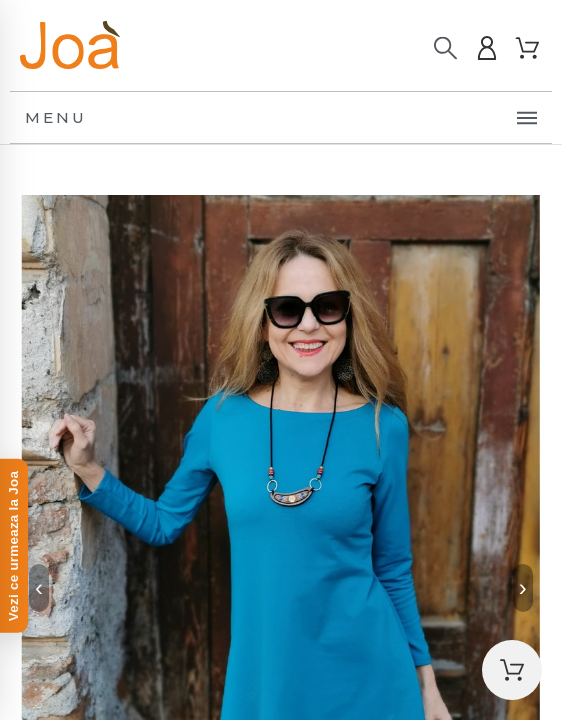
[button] (512, 670)
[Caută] (445, 48)
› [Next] (523, 587)
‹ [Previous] (39, 587)
